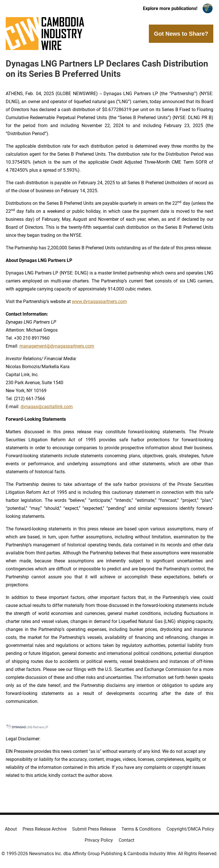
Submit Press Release (94, 829)
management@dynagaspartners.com (57, 346)
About (11, 829)
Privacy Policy (99, 840)
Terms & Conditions (141, 829)
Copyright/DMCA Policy (190, 829)
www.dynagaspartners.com (99, 301)
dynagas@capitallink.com (47, 407)
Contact (126, 840)
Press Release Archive (44, 829)
